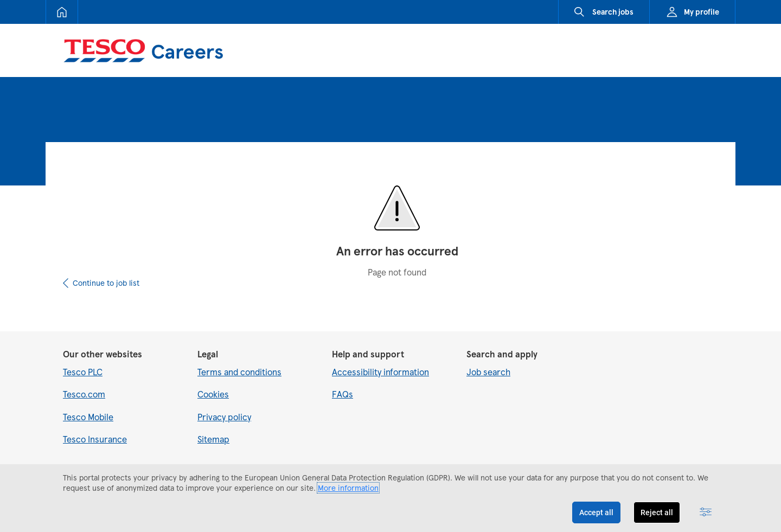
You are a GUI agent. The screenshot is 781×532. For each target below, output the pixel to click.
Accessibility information (380, 372)
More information (348, 488)
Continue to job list (106, 283)
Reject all (657, 512)
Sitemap (213, 439)
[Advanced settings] (706, 512)
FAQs (343, 394)
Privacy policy (224, 417)
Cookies (213, 394)
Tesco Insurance (95, 439)
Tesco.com (84, 394)
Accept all (596, 512)
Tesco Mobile (88, 417)
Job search (488, 372)
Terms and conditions (239, 372)
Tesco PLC (83, 372)
